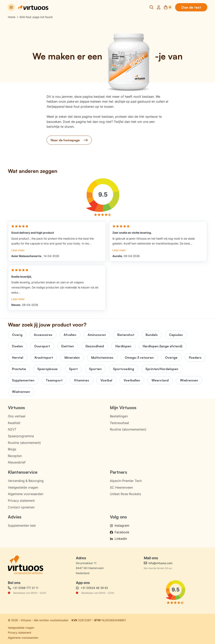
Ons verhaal (17, 416)
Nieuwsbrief (17, 462)
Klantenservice (23, 472)
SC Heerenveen (121, 487)
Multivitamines (102, 358)
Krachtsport (44, 358)
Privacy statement (21, 501)
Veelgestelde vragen (23, 487)
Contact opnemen (21, 507)
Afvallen (70, 335)
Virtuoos (16, 407)
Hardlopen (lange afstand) (163, 346)
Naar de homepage (69, 140)
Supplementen (23, 380)
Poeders (195, 358)
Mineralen (72, 358)
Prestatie (19, 369)
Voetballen (132, 380)
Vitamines (81, 380)
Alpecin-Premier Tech (126, 481)
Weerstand (160, 380)
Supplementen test (22, 525)
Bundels (152, 335)
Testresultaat (119, 423)
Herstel (18, 358)
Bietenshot (126, 335)
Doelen (17, 346)
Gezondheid (95, 346)
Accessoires (43, 335)
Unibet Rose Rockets (125, 494)
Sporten (95, 369)
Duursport (42, 346)
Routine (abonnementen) (128, 429)
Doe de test (191, 7)
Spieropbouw (47, 369)
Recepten (15, 456)
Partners (119, 472)
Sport (73, 369)
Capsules (176, 335)
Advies (15, 517)
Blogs (12, 449)
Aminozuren (97, 335)
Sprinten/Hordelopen (162, 369)
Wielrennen (189, 380)
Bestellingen (119, 416)
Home (12, 17)
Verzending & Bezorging (26, 481)
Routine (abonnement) (24, 443)
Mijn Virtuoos (123, 407)
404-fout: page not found (36, 17)
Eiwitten (68, 346)
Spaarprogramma (21, 436)
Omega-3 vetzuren (139, 358)
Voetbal (106, 380)
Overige (171, 358)
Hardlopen (123, 346)
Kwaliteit (14, 423)
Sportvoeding (124, 369)
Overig (17, 335)
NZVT (12, 429)
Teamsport (54, 380)
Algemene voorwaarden (26, 494)
